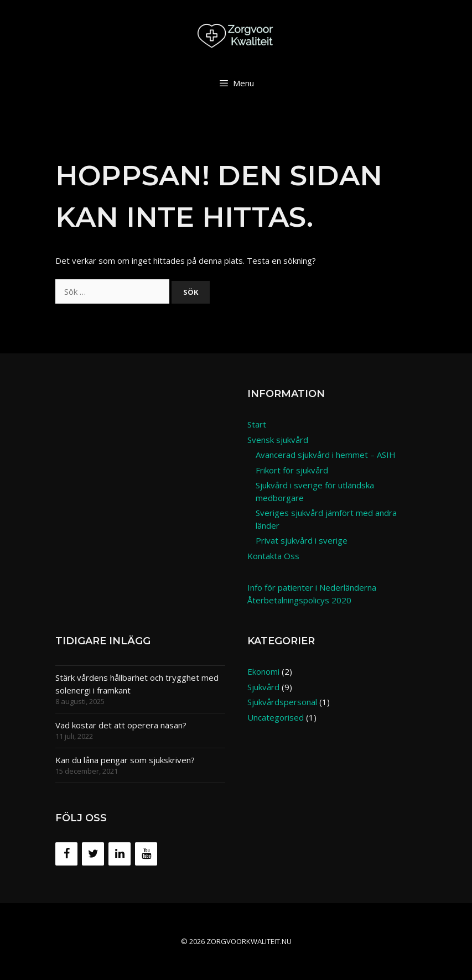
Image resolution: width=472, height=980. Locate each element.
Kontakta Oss (273, 556)
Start (257, 424)
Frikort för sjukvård (292, 470)
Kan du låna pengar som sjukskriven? (125, 760)
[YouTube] (146, 854)
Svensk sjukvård (278, 440)
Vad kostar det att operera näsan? (121, 725)
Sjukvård (263, 687)
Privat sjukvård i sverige (302, 540)
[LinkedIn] (120, 854)
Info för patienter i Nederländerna (312, 587)
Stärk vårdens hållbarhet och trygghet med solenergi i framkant (137, 684)
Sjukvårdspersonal (282, 702)
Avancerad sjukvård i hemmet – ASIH (326, 455)
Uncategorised (276, 717)
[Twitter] (93, 854)
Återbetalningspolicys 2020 (299, 600)
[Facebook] (66, 854)
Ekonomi (263, 671)
